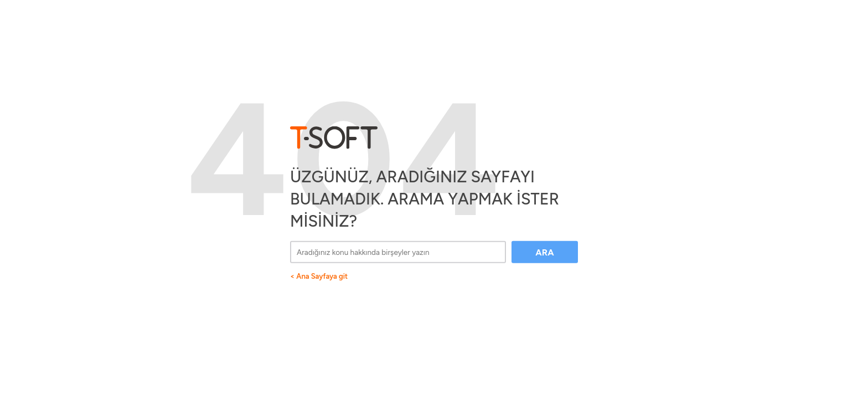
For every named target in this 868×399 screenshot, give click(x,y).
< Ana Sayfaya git (319, 276)
